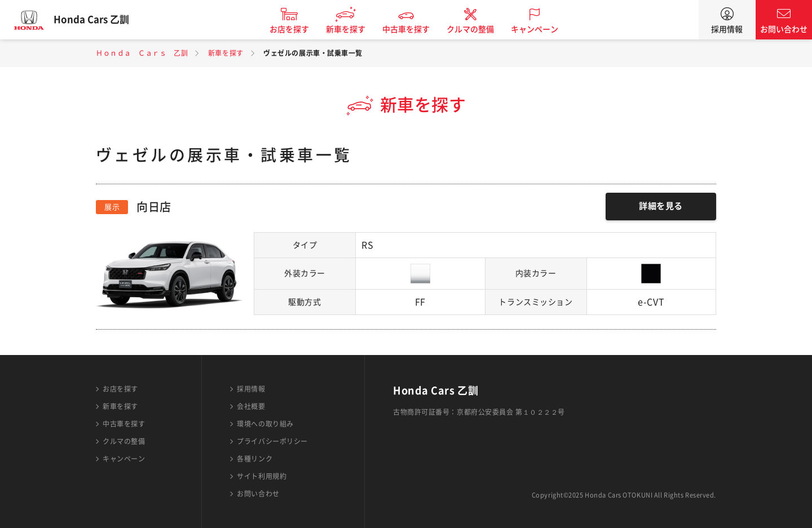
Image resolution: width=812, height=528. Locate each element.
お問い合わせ (784, 29)
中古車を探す (413, 29)
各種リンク (255, 459)
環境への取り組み (265, 424)
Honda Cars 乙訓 (99, 20)
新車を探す (353, 29)
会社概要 (251, 406)
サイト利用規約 (262, 476)
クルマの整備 (478, 29)
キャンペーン (542, 29)
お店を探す (297, 29)
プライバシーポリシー (272, 441)
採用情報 (727, 29)
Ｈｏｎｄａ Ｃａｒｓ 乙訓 (142, 53)
